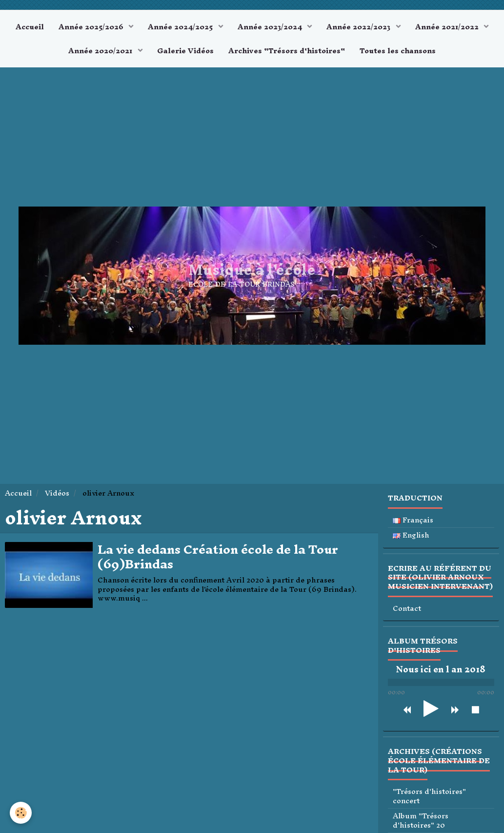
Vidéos (57, 493)
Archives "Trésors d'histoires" (287, 51)
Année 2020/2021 (101, 51)
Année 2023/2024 (271, 27)
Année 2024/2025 (181, 27)
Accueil (30, 27)
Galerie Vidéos (185, 51)
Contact (407, 609)
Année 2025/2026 (92, 27)
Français (413, 520)
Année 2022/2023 (359, 27)
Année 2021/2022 (448, 27)
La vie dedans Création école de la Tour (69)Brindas (218, 557)
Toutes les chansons (398, 51)
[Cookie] (21, 813)
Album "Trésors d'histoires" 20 (421, 821)
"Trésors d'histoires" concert (429, 796)
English (411, 535)
